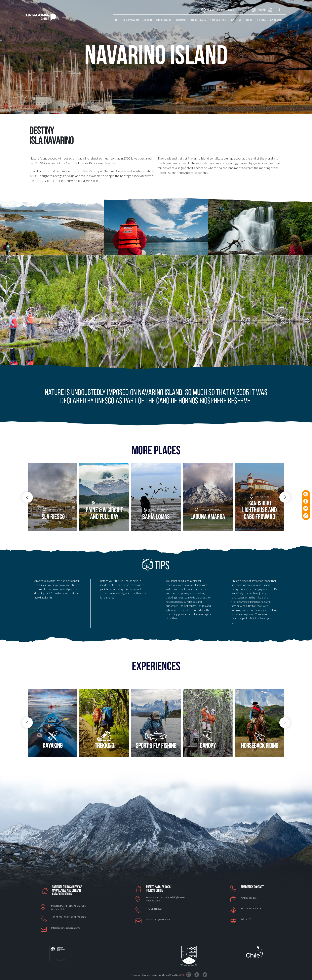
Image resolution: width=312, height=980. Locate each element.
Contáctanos (276, 20)
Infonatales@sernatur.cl (159, 919)
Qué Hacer (148, 20)
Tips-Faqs (261, 20)
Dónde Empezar (164, 20)
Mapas (249, 20)
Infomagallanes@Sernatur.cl (66, 928)
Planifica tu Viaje (218, 20)
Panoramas (180, 20)
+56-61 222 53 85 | (78, 917)
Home (115, 20)
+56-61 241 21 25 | (155, 909)
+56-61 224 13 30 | (60, 917)
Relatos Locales (198, 20)
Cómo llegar (236, 20)
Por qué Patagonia (130, 20)
